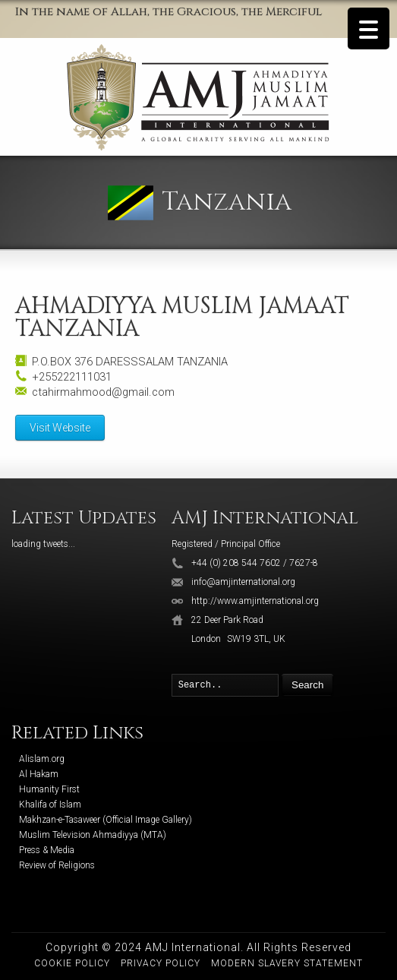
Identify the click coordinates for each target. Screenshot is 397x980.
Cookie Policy (72, 963)
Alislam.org (42, 759)
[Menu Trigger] (369, 28)
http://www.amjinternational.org (255, 601)
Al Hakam (39, 774)
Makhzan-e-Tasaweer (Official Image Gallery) (106, 820)
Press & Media (47, 850)
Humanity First (49, 789)
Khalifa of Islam (50, 805)
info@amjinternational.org (243, 582)
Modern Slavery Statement (287, 963)
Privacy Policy (161, 963)
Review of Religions (57, 865)
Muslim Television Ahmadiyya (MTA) (93, 835)
